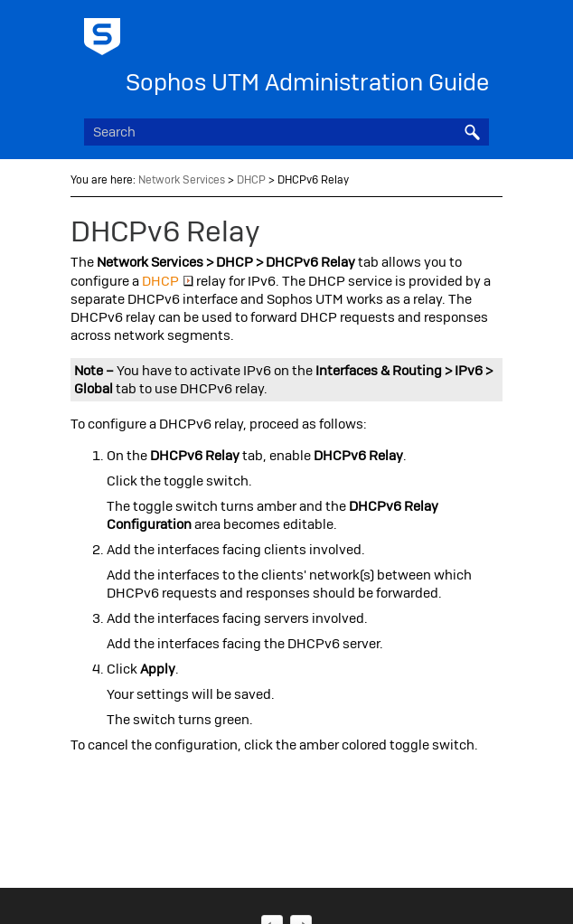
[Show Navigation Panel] (479, 32)
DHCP (251, 180)
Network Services (182, 180)
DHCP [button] (168, 281)
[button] (473, 132)
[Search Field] (286, 132)
